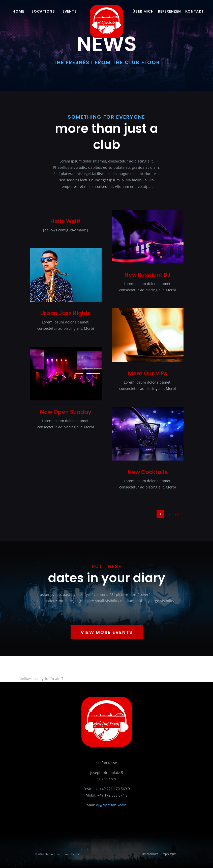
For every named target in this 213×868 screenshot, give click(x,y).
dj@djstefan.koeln (111, 805)
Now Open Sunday (66, 412)
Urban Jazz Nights (66, 313)
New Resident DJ (148, 275)
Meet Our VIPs (148, 373)
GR (77, 854)
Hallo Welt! (66, 221)
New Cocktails (148, 472)
